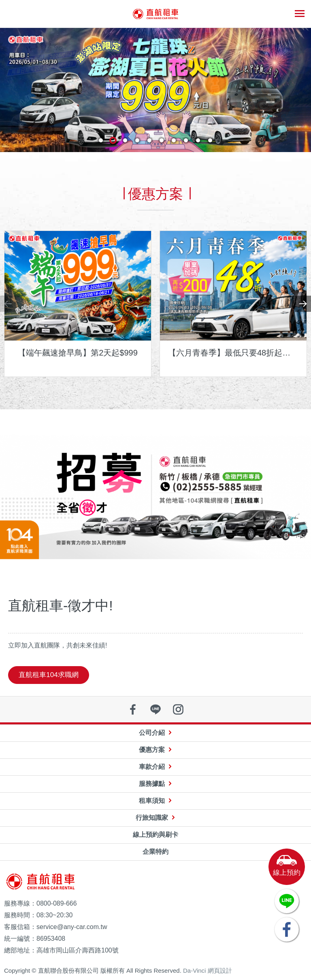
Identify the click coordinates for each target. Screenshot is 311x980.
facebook (133, 709)
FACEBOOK (287, 929)
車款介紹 (152, 767)
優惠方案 (152, 750)
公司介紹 (152, 733)
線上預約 (287, 873)
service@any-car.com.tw (72, 927)
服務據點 (152, 784)
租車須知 (152, 801)
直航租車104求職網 (48, 675)
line (155, 709)
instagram (178, 709)
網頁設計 (220, 970)
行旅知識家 (152, 818)
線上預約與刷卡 (155, 835)
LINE (287, 901)
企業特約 (155, 852)
